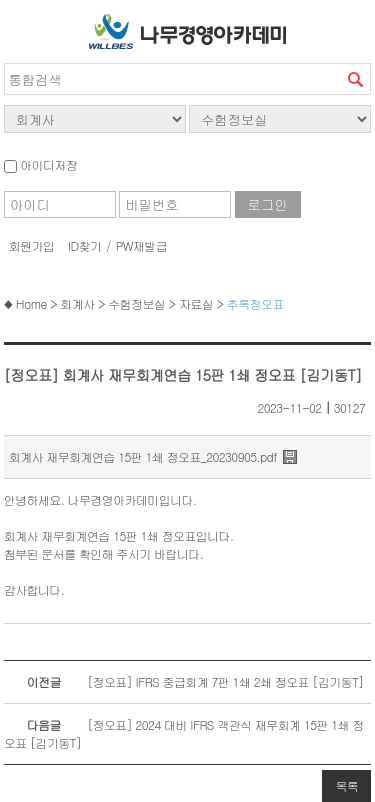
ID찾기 (85, 245)
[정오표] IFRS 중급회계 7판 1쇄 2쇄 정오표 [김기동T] (184, 682)
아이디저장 (40, 164)
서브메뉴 (24, 27)
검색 (355, 79)
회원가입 (32, 245)
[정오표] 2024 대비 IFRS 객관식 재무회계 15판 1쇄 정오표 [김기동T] (184, 733)
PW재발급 (141, 245)
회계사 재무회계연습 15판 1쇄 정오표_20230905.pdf (143, 456)
